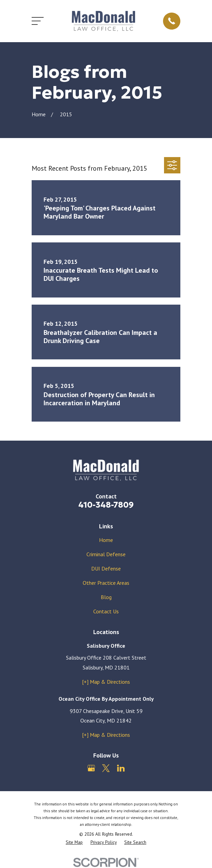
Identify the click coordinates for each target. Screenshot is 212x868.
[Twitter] (106, 768)
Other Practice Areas (106, 583)
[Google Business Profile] (91, 768)
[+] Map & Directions (106, 682)
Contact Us (106, 611)
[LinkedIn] (121, 768)
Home (106, 540)
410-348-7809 (106, 505)
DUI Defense (106, 568)
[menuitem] (74, 843)
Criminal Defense (106, 554)
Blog (106, 597)
